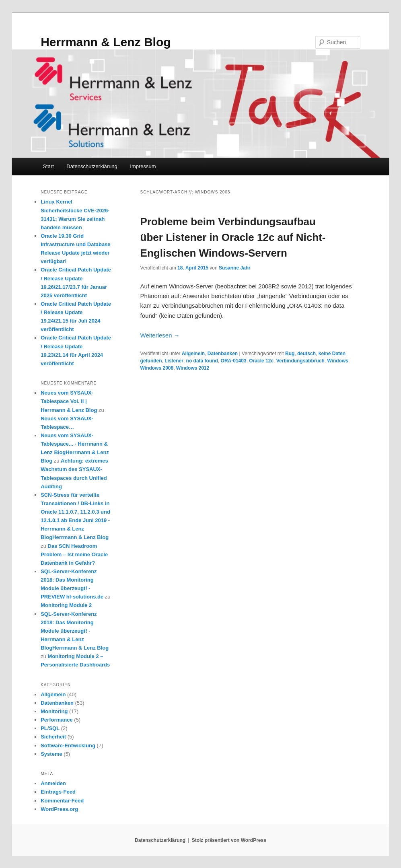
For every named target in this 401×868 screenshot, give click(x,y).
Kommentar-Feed (62, 801)
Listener (174, 361)
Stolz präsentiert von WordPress (229, 840)
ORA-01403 (234, 361)
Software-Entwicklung (68, 746)
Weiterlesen (160, 335)
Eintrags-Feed (58, 792)
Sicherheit (53, 737)
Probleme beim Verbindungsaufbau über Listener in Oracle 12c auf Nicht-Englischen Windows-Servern (233, 237)
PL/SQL (50, 728)
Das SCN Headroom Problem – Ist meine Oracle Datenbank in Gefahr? (74, 554)
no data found (202, 361)
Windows (338, 361)
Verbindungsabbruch (300, 361)
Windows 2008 (157, 368)
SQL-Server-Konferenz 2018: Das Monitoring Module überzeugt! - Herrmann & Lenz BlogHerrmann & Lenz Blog (75, 631)
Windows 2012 (193, 368)
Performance (57, 720)
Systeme (51, 754)
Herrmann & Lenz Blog (106, 42)
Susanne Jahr (235, 268)
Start (48, 166)
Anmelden (53, 783)
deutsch (306, 354)
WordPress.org (59, 809)
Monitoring (54, 711)
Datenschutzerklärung (92, 166)
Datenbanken (223, 354)
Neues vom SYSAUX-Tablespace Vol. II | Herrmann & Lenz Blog (69, 401)
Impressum (143, 166)
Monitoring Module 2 (66, 605)
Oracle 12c (261, 361)
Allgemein (193, 354)
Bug (290, 354)
